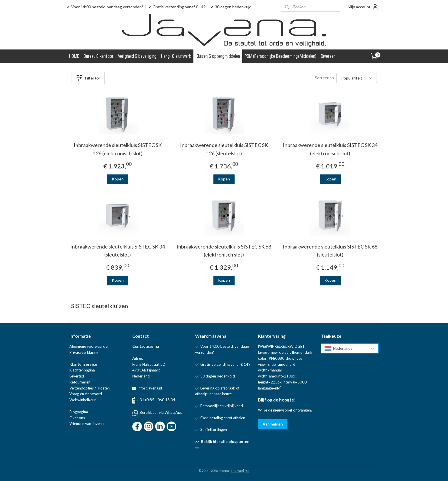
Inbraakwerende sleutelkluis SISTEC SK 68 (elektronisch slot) (224, 251)
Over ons (77, 418)
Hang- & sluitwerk (176, 56)
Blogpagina (79, 412)
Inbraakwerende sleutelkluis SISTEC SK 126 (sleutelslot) (224, 149)
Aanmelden (273, 424)
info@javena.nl (149, 388)
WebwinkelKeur (83, 400)
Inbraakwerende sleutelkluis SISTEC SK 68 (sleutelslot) (330, 251)
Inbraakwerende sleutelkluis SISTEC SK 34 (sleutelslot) (118, 251)
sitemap (237, 471)
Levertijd (77, 376)
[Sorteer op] (357, 78)
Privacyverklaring (84, 352)
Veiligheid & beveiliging (137, 56)
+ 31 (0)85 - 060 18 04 (156, 400)
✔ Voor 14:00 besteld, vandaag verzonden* (105, 7)
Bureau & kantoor (99, 56)
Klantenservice (83, 364)
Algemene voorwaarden (89, 346)
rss (247, 471)
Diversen (328, 56)
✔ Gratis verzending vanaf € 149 (177, 7)
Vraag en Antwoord (86, 394)
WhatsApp (174, 412)
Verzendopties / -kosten (90, 388)
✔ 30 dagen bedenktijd (231, 7)
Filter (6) (88, 78)
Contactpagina (146, 346)
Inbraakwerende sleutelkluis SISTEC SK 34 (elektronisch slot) (330, 149)
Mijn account (363, 7)
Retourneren (80, 382)
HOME (74, 56)
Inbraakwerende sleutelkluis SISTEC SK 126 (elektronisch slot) (118, 149)
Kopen (118, 179)
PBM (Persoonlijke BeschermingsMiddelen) (280, 56)
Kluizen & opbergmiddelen (218, 56)
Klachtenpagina (82, 370)
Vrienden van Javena (87, 424)
